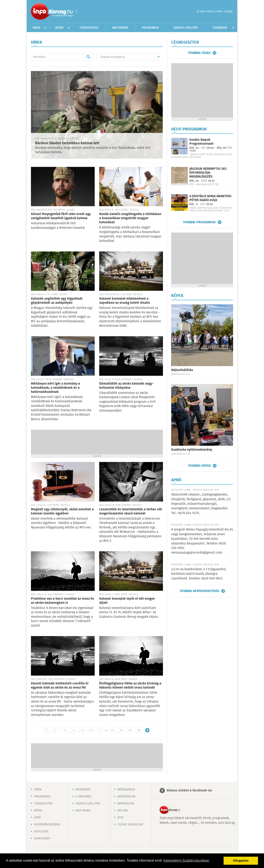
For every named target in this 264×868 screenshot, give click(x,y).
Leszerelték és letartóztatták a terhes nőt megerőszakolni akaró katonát (131, 511)
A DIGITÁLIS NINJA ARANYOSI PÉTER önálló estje (210, 198)
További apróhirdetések (199, 591)
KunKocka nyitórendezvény (192, 450)
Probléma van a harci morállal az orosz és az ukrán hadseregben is (62, 601)
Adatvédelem (126, 797)
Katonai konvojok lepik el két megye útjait (127, 601)
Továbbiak (220, 28)
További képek (199, 466)
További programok (199, 222)
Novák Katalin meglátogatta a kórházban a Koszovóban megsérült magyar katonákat (130, 218)
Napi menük (120, 28)
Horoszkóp (42, 839)
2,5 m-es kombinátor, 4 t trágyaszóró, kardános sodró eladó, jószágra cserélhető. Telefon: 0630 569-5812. (199, 574)
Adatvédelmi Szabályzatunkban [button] (186, 860)
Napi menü (83, 811)
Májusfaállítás (182, 370)
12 (112, 730)
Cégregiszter (89, 28)
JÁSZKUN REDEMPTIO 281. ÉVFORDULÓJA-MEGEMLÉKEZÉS (208, 173)
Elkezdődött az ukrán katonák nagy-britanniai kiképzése (126, 386)
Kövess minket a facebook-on (189, 791)
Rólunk (123, 811)
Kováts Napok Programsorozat (201, 142)
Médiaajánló (126, 790)
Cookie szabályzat (130, 825)
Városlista (76, 12)
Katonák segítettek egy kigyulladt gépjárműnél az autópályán (57, 301)
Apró (38, 818)
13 (121, 730)
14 (130, 730)
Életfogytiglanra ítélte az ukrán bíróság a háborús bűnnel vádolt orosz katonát (130, 686)
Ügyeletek (41, 832)
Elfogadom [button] (241, 861)
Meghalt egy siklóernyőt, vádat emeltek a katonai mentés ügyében (62, 511)
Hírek (37, 28)
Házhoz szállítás (186, 28)
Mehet (88, 57)
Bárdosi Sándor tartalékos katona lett (67, 143)
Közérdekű (83, 790)
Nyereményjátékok (47, 825)
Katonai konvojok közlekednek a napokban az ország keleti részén (124, 301)
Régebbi (147, 730)
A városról (84, 797)
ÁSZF (120, 818)
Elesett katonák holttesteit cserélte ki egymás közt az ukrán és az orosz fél (60, 686)
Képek (59, 28)
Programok (150, 28)
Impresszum (126, 804)
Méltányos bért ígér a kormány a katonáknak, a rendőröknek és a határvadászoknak (55, 388)
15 (139, 730)
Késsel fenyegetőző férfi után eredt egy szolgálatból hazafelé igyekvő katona (61, 216)
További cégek (199, 53)
